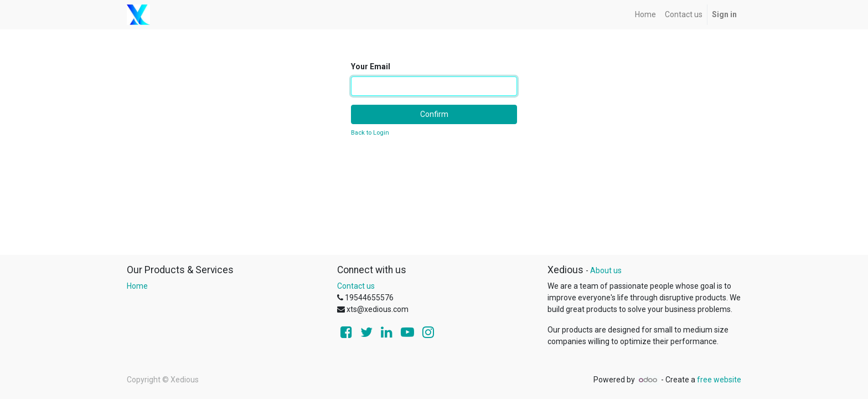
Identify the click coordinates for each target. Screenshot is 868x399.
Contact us (356, 286)
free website (719, 380)
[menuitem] (645, 15)
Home (137, 286)
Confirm (434, 114)
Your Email (371, 66)
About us (606, 270)
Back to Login (370, 133)
